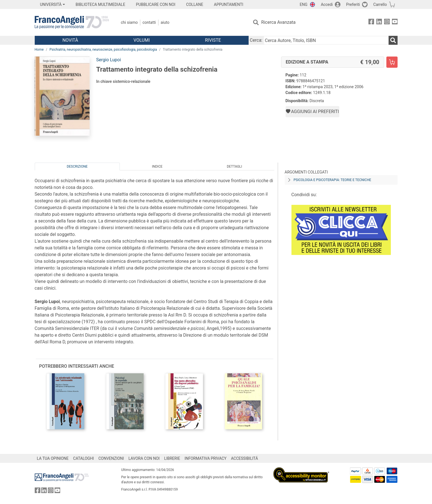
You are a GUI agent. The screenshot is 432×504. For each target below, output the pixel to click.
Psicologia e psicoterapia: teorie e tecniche (332, 180)
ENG (304, 4)
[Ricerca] (393, 40)
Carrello (380, 4)
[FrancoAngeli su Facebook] (371, 23)
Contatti (149, 22)
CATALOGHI (83, 458)
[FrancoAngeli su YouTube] (395, 23)
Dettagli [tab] (234, 167)
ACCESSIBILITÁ (244, 458)
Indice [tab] (157, 167)
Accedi (327, 4)
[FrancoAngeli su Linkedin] (379, 23)
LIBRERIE (172, 458)
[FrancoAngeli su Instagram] (387, 23)
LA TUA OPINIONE (53, 458)
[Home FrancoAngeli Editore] (72, 22)
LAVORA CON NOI (144, 458)
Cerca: (256, 40)
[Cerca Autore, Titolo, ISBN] (326, 40)
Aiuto (165, 22)
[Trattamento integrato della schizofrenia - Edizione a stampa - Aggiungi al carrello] (392, 62)
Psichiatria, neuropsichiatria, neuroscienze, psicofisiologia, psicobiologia (103, 50)
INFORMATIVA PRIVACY (206, 458)
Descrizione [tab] (77, 167)
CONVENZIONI (111, 458)
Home (39, 50)
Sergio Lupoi (109, 60)
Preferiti (353, 4)
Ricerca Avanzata (278, 22)
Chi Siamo (129, 22)
